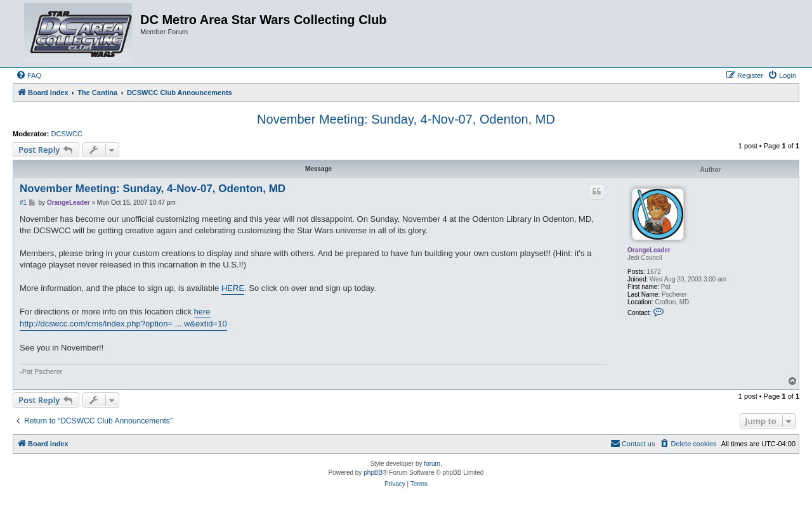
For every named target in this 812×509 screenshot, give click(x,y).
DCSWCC (67, 134)
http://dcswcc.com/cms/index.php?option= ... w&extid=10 (123, 324)
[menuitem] (29, 75)
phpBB (373, 473)
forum (432, 464)
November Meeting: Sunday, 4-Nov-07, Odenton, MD (406, 119)
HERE (233, 288)
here (202, 312)
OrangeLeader (649, 250)
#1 (23, 203)
